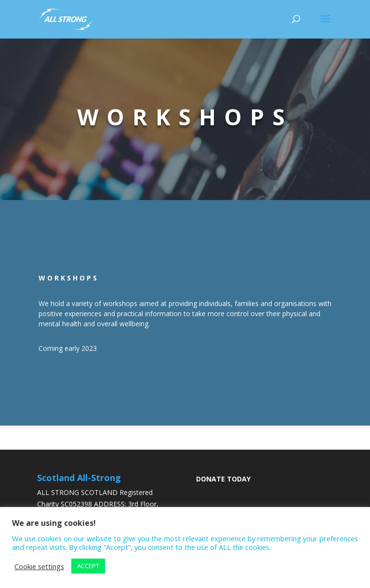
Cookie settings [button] (39, 566)
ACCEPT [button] (88, 566)
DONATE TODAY (223, 479)
